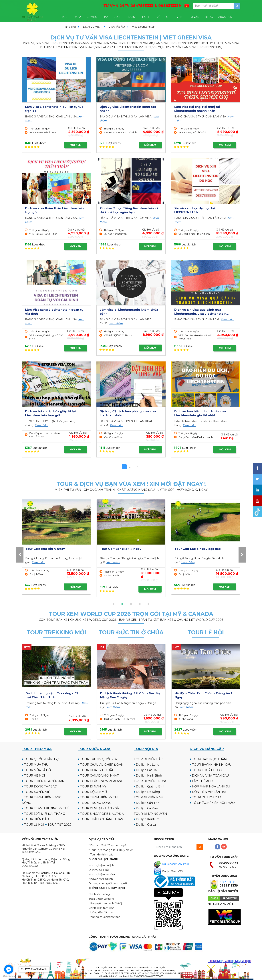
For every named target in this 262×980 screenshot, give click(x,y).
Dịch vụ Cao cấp (99, 870)
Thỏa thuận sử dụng (101, 899)
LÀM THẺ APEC (203, 781)
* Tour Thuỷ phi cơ (122, 850)
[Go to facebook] (9, 969)
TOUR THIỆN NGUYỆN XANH (45, 781)
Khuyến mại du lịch (101, 879)
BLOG (209, 17)
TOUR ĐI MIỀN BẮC (148, 759)
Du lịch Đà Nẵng (148, 792)
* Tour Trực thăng (99, 850)
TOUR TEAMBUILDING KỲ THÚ (47, 808)
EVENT (179, 17)
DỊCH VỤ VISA (92, 27)
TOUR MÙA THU (36, 765)
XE (168, 17)
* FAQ (118, 903)
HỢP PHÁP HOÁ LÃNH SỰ (211, 786)
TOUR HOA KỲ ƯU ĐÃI (97, 770)
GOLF (117, 17)
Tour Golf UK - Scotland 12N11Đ (124, 549)
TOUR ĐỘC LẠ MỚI (94, 792)
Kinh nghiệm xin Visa (102, 874)
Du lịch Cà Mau (147, 808)
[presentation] (20, 555)
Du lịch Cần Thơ (148, 803)
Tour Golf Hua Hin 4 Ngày (194, 549)
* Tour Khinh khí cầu (101, 855)
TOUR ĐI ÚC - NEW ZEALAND (102, 781)
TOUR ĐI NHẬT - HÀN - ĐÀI (100, 808)
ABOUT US (225, 17)
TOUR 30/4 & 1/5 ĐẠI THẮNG (45, 814)
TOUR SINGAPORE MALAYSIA (102, 814)
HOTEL (147, 17)
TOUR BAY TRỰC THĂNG (210, 759)
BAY (105, 17)
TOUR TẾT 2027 (59, 825)
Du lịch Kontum (148, 819)
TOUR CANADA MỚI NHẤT (99, 776)
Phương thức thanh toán (104, 917)
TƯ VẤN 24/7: (142, 6)
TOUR (66, 17)
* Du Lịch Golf (97, 845)
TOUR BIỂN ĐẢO (36, 819)
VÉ (159, 17)
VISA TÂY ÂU (117, 27)
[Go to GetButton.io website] (9, 976)
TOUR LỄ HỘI (34, 825)
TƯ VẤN (194, 17)
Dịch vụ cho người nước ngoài (108, 883)
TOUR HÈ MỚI (34, 776)
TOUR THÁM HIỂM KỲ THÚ (100, 797)
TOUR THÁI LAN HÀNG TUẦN (102, 819)
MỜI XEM (76, 145)
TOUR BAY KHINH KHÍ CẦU (212, 765)
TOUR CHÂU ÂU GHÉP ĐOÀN (102, 765)
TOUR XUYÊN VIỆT (38, 792)
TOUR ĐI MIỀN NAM (149, 797)
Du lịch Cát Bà (146, 770)
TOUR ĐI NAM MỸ (93, 786)
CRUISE (132, 17)
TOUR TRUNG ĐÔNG (96, 803)
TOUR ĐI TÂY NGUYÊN (150, 814)
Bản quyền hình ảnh (101, 903)
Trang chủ (69, 27)
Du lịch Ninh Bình (149, 776)
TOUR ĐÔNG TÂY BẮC (40, 786)
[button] (114, 604)
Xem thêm (116, 323)
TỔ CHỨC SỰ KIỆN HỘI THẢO (213, 803)
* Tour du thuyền (117, 845)
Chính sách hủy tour (101, 908)
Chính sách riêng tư (101, 894)
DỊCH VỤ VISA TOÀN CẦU (210, 776)
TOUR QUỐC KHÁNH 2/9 (42, 759)
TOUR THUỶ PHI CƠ (207, 770)
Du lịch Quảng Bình (151, 786)
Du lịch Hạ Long (148, 765)
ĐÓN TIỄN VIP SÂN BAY (209, 792)
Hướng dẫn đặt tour (101, 912)
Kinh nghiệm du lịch (101, 865)
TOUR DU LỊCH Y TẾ (207, 797)
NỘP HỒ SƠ (227, 882)
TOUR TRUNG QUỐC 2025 (100, 759)
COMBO (92, 17)
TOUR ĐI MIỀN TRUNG (151, 781)
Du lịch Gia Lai (146, 825)
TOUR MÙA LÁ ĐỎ (37, 770)
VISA (78, 17)
